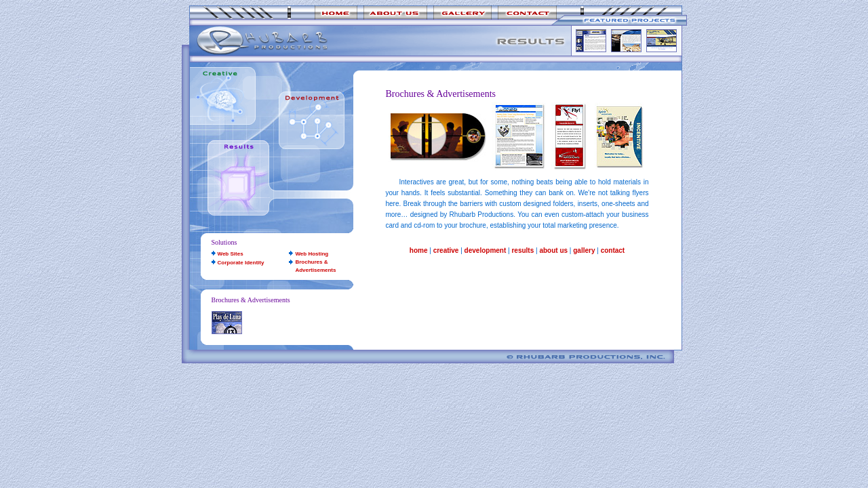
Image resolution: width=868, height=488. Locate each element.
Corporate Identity (241, 263)
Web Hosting (312, 254)
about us (553, 250)
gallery (584, 250)
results (522, 250)
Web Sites (231, 254)
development (486, 250)
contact (613, 250)
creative (446, 250)
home (419, 250)
